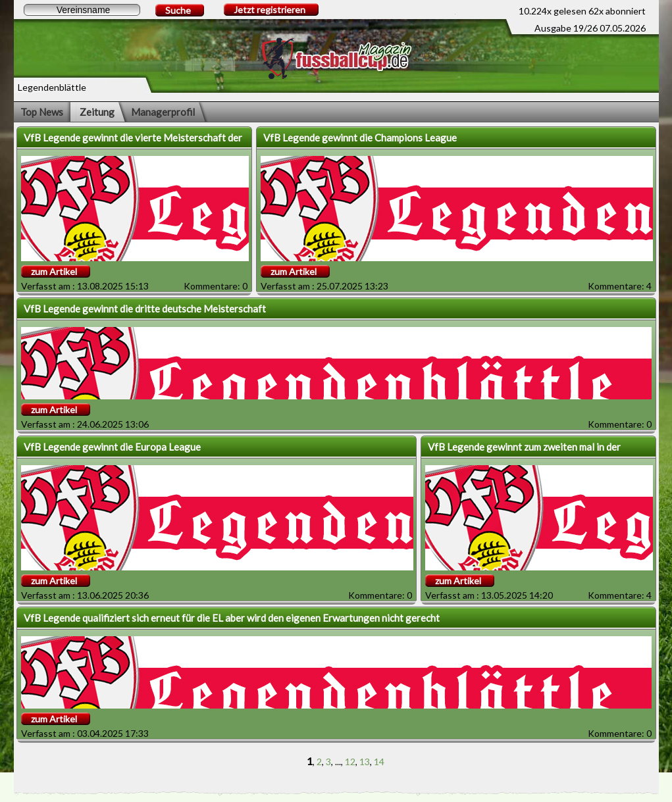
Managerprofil (163, 112)
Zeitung (97, 112)
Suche (178, 10)
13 (365, 762)
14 (379, 762)
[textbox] (82, 10)
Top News (42, 112)
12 (350, 762)
